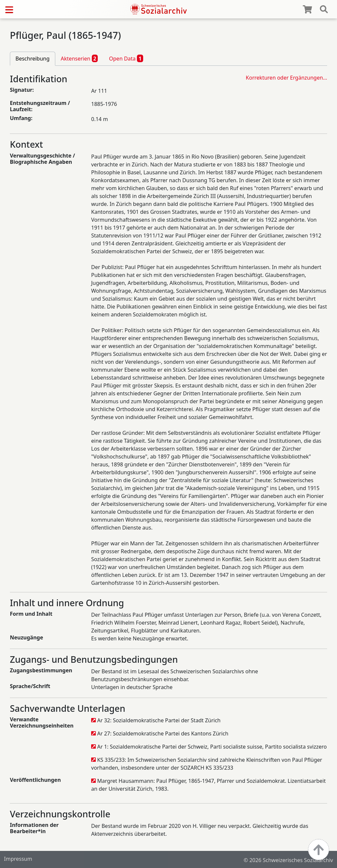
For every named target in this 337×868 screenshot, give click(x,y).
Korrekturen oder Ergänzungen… (286, 78)
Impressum (18, 859)
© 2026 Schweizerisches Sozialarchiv (288, 860)
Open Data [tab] (126, 58)
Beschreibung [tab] (33, 59)
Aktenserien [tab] (79, 58)
